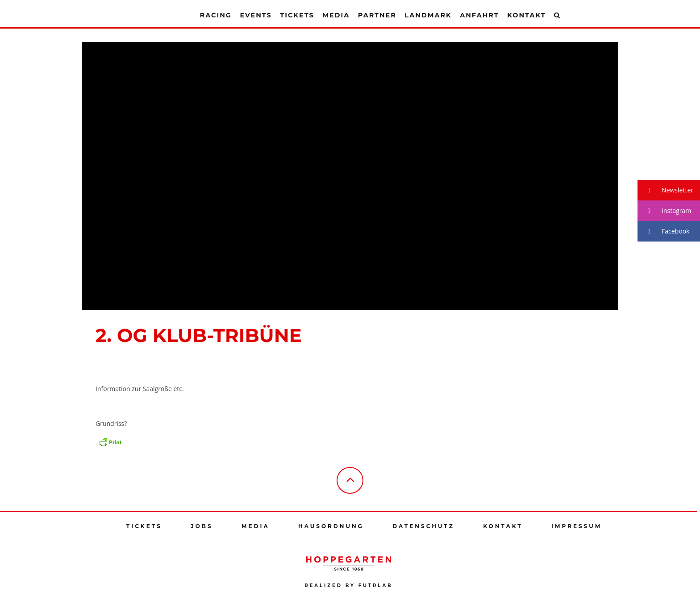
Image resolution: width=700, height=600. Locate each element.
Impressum (577, 526)
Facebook (663, 231)
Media (336, 15)
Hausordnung (331, 526)
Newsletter (665, 190)
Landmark (428, 15)
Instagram (664, 211)
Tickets (297, 15)
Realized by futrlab (348, 585)
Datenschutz (423, 526)
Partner (377, 15)
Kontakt (526, 15)
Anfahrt (479, 15)
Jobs (202, 526)
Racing (216, 15)
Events (256, 15)
